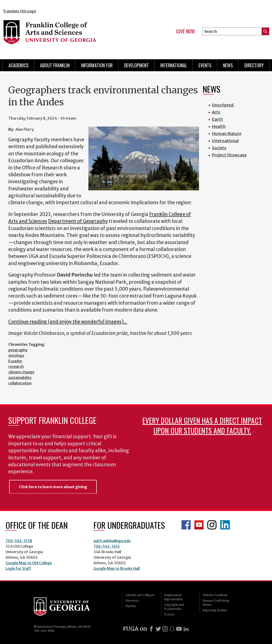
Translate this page (19, 11)
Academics (19, 65)
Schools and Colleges (140, 595)
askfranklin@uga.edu (112, 541)
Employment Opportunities (173, 597)
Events (205, 65)
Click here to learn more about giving (53, 487)
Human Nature (227, 134)
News (228, 65)
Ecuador (15, 361)
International (174, 65)
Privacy (169, 614)
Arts (216, 112)
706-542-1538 (19, 541)
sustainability (20, 378)
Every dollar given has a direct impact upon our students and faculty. (202, 425)
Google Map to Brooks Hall (117, 568)
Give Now (186, 31)
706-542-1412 (107, 546)
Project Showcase (229, 155)
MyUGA (130, 606)
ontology (16, 355)
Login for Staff (18, 568)
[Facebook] (151, 629)
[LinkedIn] (186, 629)
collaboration (20, 383)
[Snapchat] (172, 629)
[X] (158, 629)
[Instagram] (165, 629)
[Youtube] (179, 629)
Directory (254, 65)
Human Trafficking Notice (216, 603)
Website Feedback (215, 595)
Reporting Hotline (215, 610)
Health (219, 126)
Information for (97, 65)
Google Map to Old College (29, 563)
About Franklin (55, 65)
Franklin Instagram (212, 525)
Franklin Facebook (186, 525)
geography (18, 350)
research (16, 366)
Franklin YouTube (199, 525)
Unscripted (223, 105)
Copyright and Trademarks (174, 607)
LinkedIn (226, 525)
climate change (21, 372)
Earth (217, 119)
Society (219, 148)
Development (136, 65)
